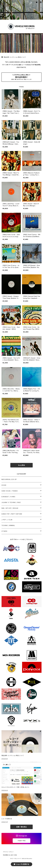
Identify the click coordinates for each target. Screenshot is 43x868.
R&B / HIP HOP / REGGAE (10, 508)
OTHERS (4, 531)
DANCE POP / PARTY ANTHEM (12, 514)
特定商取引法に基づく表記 (10, 855)
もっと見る (21, 465)
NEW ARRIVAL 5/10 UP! (9, 479)
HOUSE (4, 485)
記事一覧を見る (21, 827)
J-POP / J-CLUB (7, 520)
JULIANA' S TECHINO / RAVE (11, 502)
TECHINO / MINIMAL (8, 525)
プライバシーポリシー (8, 852)
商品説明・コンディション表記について (14, 57)
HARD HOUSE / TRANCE (10, 491)
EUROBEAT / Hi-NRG (8, 497)
